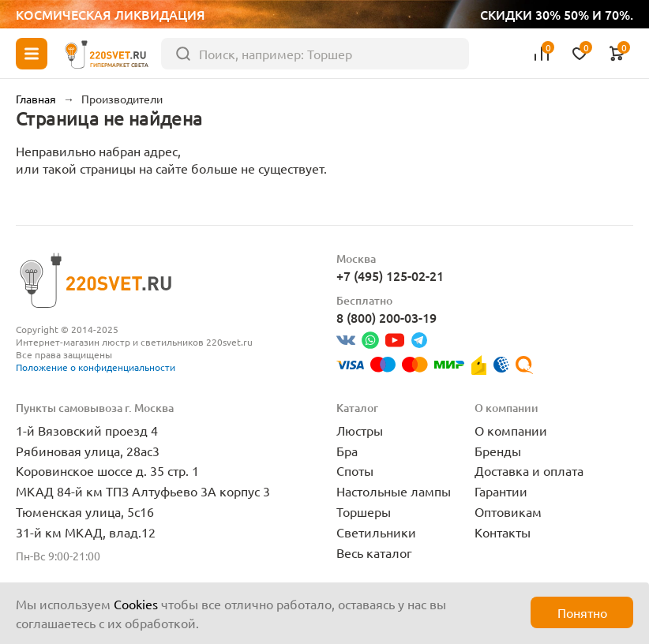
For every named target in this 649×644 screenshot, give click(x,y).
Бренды (498, 451)
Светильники (376, 532)
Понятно (582, 612)
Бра (347, 451)
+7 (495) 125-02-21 (390, 275)
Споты (355, 470)
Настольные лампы (394, 491)
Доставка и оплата (529, 470)
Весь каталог (374, 552)
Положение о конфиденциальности (96, 367)
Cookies (136, 604)
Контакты (503, 532)
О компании (511, 430)
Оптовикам (508, 511)
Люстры (360, 430)
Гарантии (501, 491)
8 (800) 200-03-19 (386, 317)
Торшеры (364, 511)
